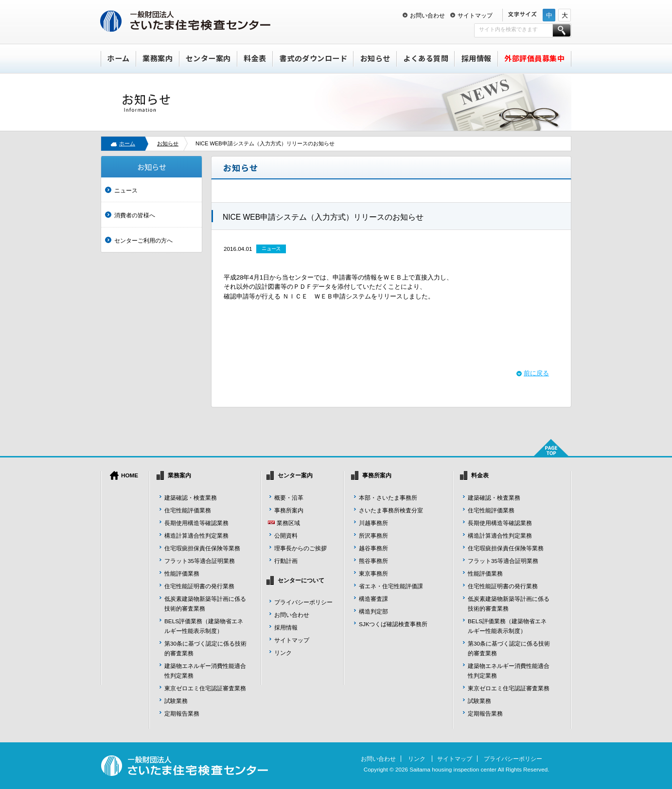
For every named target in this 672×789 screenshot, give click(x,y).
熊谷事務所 (373, 561)
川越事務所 (373, 523)
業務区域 (288, 523)
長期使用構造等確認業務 (196, 523)
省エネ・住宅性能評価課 (391, 586)
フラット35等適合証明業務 (200, 561)
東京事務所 (373, 573)
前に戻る (536, 373)
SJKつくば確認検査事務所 (393, 624)
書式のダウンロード (314, 58)
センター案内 (208, 58)
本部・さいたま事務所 (388, 498)
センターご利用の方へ (143, 240)
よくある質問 (426, 58)
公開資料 (286, 535)
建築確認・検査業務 (191, 498)
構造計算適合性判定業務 (196, 535)
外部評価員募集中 (534, 58)
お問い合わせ (427, 15)
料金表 (255, 58)
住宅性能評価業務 (188, 510)
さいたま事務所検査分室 (391, 510)
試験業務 (176, 701)
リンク (283, 653)
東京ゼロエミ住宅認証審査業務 (205, 688)
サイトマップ (475, 15)
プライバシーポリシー (303, 602)
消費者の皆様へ (135, 215)
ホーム (118, 58)
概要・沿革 (289, 498)
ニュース (126, 190)
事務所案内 (289, 510)
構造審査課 (373, 599)
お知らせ (375, 58)
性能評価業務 (182, 573)
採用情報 (477, 58)
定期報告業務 (182, 713)
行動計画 (286, 561)
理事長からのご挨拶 (301, 548)
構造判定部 (373, 611)
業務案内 (158, 58)
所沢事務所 (373, 535)
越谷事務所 (373, 548)
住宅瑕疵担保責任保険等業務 (202, 548)
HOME (130, 475)
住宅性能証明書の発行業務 (199, 586)
